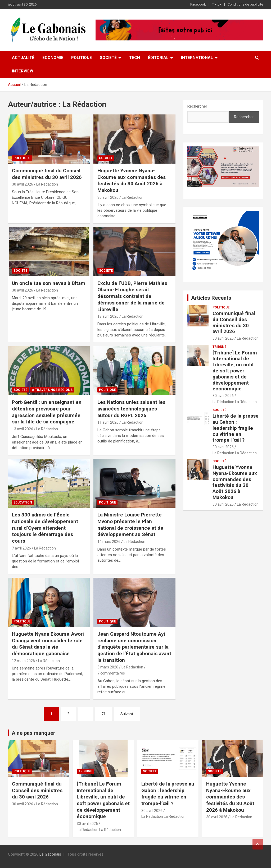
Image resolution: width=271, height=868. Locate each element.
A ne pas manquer (33, 733)
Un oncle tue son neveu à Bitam (49, 283)
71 (103, 714)
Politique (82, 58)
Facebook (198, 4)
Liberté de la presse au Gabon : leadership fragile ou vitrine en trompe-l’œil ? (236, 428)
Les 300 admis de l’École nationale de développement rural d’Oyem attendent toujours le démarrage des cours (45, 528)
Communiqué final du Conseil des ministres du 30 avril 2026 (47, 174)
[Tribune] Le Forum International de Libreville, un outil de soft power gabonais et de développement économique (235, 371)
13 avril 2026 (22, 429)
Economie (53, 58)
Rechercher (197, 106)
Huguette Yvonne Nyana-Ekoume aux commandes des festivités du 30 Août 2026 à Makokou (132, 180)
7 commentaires (111, 673)
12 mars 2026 (23, 661)
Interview (23, 71)
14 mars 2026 (109, 542)
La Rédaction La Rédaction (235, 402)
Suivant (127, 714)
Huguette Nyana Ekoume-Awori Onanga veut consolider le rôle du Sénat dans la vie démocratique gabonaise (48, 644)
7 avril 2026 (21, 548)
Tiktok (217, 4)
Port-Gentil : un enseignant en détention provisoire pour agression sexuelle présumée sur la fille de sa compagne (47, 412)
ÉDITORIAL (158, 58)
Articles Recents (211, 298)
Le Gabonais (50, 854)
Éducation (23, 502)
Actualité (23, 58)
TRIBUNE (219, 347)
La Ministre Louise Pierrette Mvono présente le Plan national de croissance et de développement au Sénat (130, 525)
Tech (135, 58)
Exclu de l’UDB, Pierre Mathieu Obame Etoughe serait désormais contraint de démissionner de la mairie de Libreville (132, 296)
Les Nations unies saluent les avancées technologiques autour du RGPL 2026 (131, 409)
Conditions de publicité (245, 4)
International (197, 58)
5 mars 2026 (108, 667)
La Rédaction (47, 184)
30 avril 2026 (22, 184)
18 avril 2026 (108, 316)
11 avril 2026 (108, 422)
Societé (108, 58)
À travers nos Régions (52, 390)
